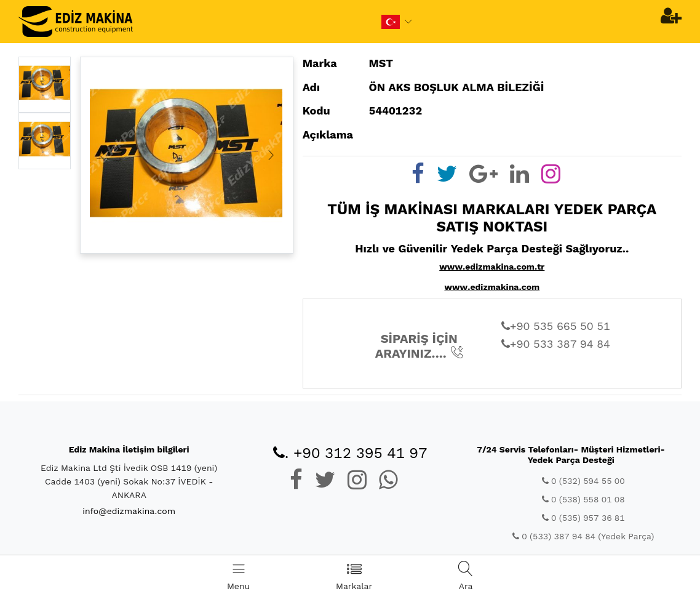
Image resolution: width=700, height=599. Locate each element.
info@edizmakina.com (129, 511)
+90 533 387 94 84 (556, 344)
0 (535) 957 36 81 (583, 518)
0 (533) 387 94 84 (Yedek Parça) (583, 536)
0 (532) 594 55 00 (583, 481)
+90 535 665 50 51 (556, 326)
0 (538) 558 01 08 (583, 499)
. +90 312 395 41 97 (350, 453)
